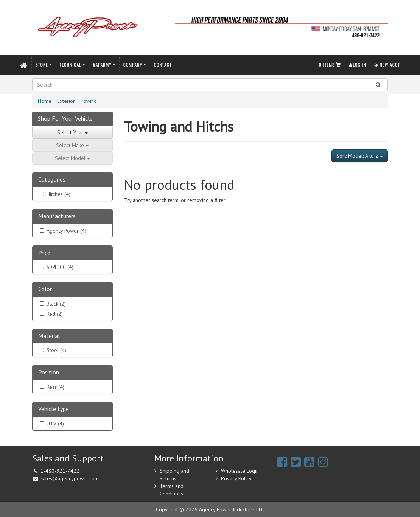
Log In (357, 64)
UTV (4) (51, 424)
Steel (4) (52, 350)
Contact (163, 64)
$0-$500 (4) (56, 267)
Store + (44, 64)
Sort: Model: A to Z (360, 156)
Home (45, 101)
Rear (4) (51, 387)
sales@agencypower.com (70, 478)
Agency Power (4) (62, 231)
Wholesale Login (240, 471)
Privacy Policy (236, 478)
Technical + (72, 64)
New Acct (387, 64)
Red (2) (51, 314)
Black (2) (52, 304)
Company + (135, 64)
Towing (89, 101)
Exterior (66, 101)
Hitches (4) (54, 194)
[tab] (72, 180)
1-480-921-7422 (60, 471)
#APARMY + (104, 64)
